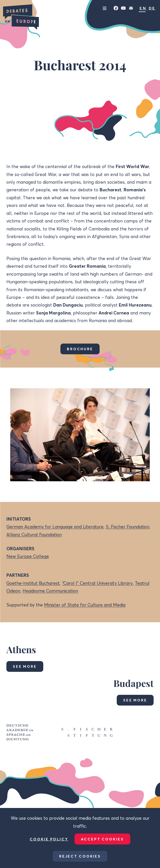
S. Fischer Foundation (127, 527)
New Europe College (28, 556)
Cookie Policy (49, 839)
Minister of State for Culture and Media (85, 605)
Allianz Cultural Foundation (34, 535)
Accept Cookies (102, 839)
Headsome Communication (50, 591)
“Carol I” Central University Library (97, 583)
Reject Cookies (80, 856)
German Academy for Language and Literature (55, 527)
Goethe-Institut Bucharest (33, 583)
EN (143, 8)
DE (152, 8)
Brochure (80, 349)
